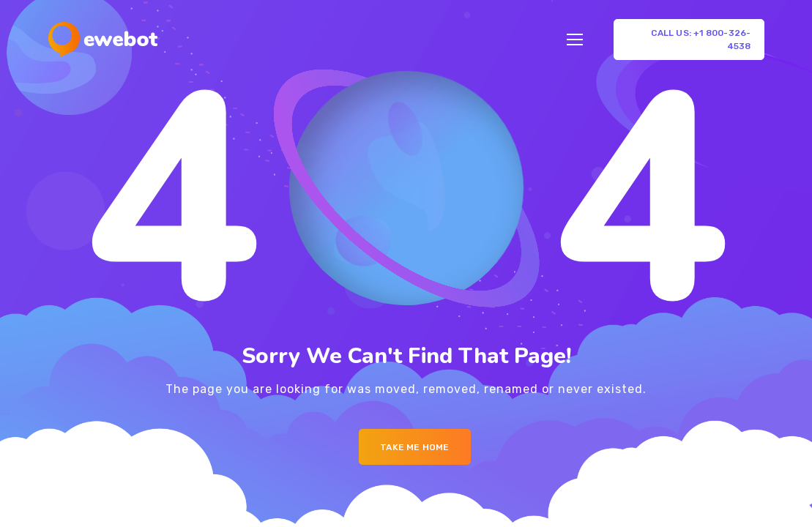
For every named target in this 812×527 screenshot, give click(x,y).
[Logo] (103, 40)
